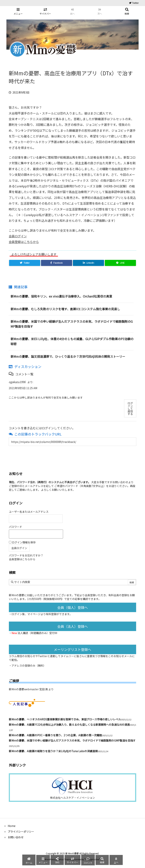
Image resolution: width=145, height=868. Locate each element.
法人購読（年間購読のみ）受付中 (37, 633)
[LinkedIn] (88, 263)
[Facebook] (57, 263)
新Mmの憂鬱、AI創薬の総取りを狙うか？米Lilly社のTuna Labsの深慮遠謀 (53, 751)
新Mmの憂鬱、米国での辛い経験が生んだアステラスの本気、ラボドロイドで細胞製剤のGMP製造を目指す (72, 740)
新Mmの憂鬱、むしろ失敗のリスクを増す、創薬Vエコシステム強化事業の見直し (65, 309)
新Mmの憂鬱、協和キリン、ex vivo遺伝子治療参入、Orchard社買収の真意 (61, 296)
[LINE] (120, 263)
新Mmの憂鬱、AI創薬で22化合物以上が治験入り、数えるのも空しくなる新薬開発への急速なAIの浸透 (69, 725)
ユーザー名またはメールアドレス (29, 512)
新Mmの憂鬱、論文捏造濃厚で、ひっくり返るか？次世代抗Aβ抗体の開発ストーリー (68, 356)
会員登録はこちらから (24, 242)
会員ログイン (18, 236)
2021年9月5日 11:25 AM (23, 388)
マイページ (34, 614)
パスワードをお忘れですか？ (26, 555)
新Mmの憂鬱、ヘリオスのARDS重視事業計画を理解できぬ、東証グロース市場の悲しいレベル (65, 719)
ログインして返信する (130, 408)
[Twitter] (25, 263)
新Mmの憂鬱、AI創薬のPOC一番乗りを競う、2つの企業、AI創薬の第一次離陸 (55, 735)
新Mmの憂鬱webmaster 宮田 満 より (31, 689)
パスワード (15, 527)
